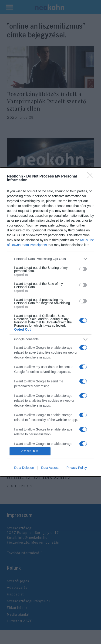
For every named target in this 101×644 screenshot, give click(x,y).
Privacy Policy (77, 468)
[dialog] (50, 322)
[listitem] (50, 259)
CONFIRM (30, 451)
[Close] (92, 177)
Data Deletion (24, 468)
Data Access (50, 468)
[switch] (83, 269)
